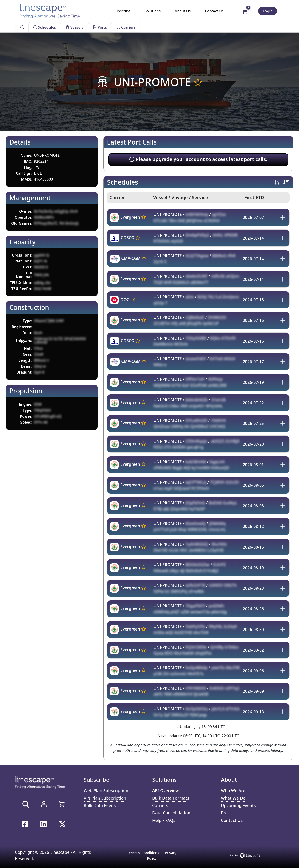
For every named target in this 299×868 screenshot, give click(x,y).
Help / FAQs (164, 822)
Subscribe (124, 11)
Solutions (155, 11)
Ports (100, 27)
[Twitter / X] (62, 824)
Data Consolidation (172, 814)
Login (268, 11)
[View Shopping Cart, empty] (245, 11)
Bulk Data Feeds (100, 806)
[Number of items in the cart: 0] (62, 804)
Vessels (75, 27)
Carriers (126, 27)
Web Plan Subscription (107, 791)
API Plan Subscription (106, 798)
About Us (185, 11)
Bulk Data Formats (172, 798)
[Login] (44, 804)
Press (227, 814)
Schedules (45, 27)
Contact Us (217, 11)
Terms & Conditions (143, 853)
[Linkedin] (44, 824)
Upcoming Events (239, 806)
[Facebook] (25, 824)
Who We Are (234, 791)
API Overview (166, 791)
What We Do (234, 798)
